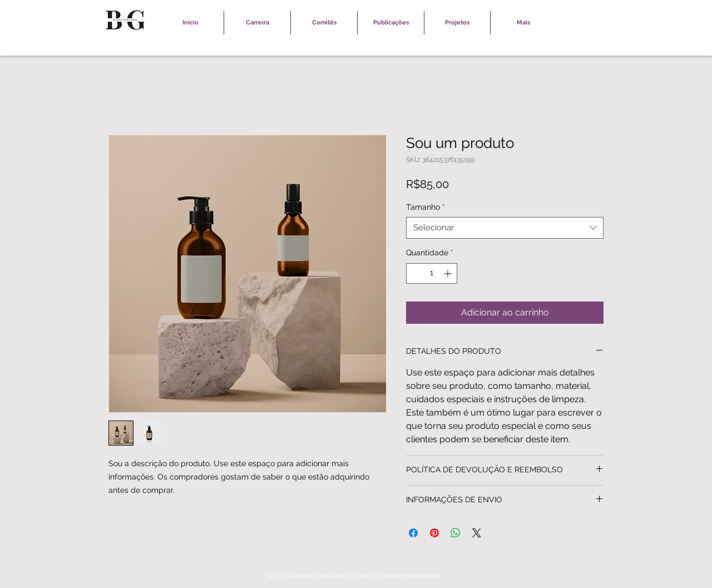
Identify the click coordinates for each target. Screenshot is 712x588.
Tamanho (426, 207)
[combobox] (505, 228)
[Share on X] (477, 533)
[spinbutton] (432, 273)
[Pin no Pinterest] (434, 533)
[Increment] (449, 273)
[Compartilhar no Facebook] (413, 533)
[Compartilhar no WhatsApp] (456, 533)
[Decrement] (415, 273)
